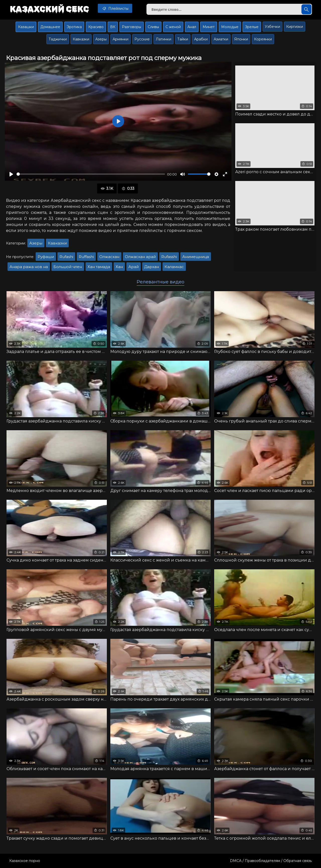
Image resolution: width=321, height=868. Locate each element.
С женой (173, 27)
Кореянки (263, 39)
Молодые (230, 27)
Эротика (74, 27)
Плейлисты (115, 8)
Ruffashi (86, 257)
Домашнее (50, 27)
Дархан (152, 267)
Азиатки (221, 39)
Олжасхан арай (140, 257)
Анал (192, 27)
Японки (241, 39)
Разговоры (132, 27)
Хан (119, 267)
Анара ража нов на (29, 267)
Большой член (68, 267)
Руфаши (46, 257)
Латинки (164, 39)
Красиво (96, 27)
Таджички (58, 39)
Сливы (153, 27)
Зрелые (252, 27)
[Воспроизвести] (11, 174)
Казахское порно (25, 861)
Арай (134, 267)
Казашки (26, 27)
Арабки (201, 39)
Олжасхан (109, 257)
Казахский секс (49, 9)
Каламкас (174, 267)
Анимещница (196, 257)
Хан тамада (99, 267)
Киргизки (295, 27)
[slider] (91, 174)
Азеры (101, 39)
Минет (209, 27)
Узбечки (272, 27)
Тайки (183, 39)
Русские (142, 39)
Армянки (121, 39)
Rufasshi (169, 257)
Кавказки (81, 39)
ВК (113, 27)
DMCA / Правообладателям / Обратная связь (271, 861)
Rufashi (66, 257)
